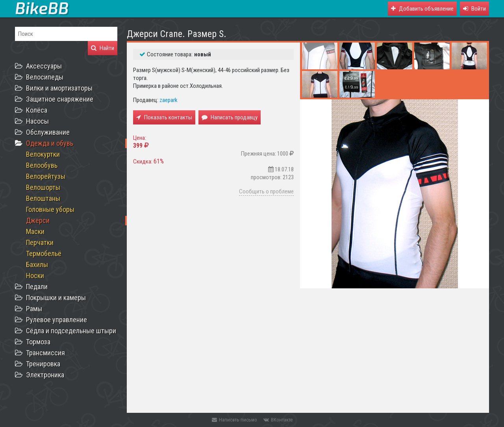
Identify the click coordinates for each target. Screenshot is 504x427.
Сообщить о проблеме (266, 191)
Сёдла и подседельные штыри (71, 331)
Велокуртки (43, 154)
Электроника (45, 375)
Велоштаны (43, 198)
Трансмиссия (45, 353)
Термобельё (44, 253)
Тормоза (38, 342)
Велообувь (42, 165)
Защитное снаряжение (60, 99)
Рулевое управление (57, 320)
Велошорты (43, 187)
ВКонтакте (278, 420)
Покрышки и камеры (56, 298)
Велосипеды (45, 77)
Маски (35, 231)
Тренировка (43, 364)
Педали (37, 287)
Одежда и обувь (50, 143)
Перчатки (40, 242)
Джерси (38, 220)
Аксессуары (44, 66)
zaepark (169, 100)
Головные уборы (50, 209)
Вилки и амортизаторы (59, 88)
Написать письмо (234, 420)
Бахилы (37, 265)
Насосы (37, 121)
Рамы (34, 309)
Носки (35, 276)
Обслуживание (48, 132)
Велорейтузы (46, 176)
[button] (474, 9)
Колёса (37, 110)
